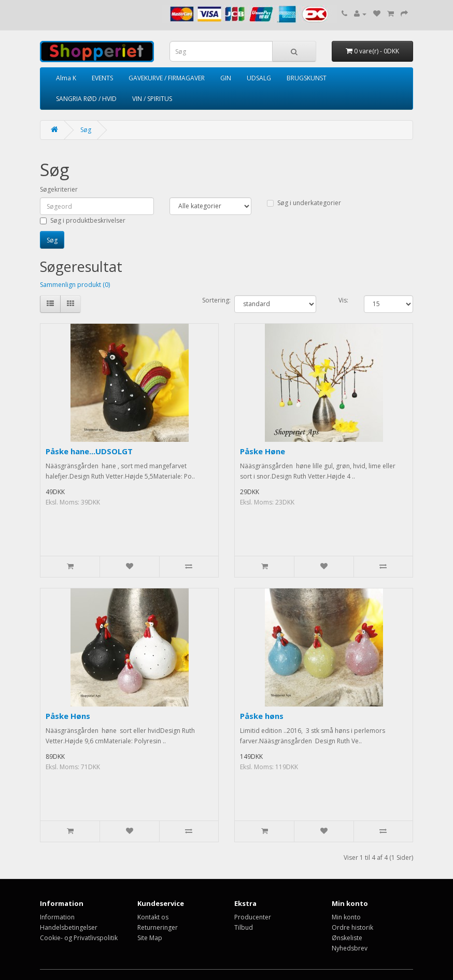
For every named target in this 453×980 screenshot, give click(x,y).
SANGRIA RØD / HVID (86, 99)
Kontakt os (153, 917)
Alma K (66, 78)
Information (57, 917)
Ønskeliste (347, 938)
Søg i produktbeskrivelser (83, 220)
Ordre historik (352, 927)
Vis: (343, 300)
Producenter (253, 917)
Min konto (346, 917)
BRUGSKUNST (307, 78)
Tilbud (244, 927)
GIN (226, 78)
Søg (86, 130)
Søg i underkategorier (304, 203)
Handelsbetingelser (69, 927)
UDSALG (259, 78)
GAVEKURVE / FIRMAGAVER (167, 78)
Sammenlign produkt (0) (75, 285)
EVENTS (102, 78)
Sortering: (211, 300)
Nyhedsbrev (350, 948)
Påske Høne (263, 451)
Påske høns (262, 716)
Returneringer (158, 927)
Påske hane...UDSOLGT (89, 451)
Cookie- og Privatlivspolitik (79, 938)
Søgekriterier (59, 189)
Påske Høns (68, 716)
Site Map (150, 938)
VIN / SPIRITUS (152, 99)
